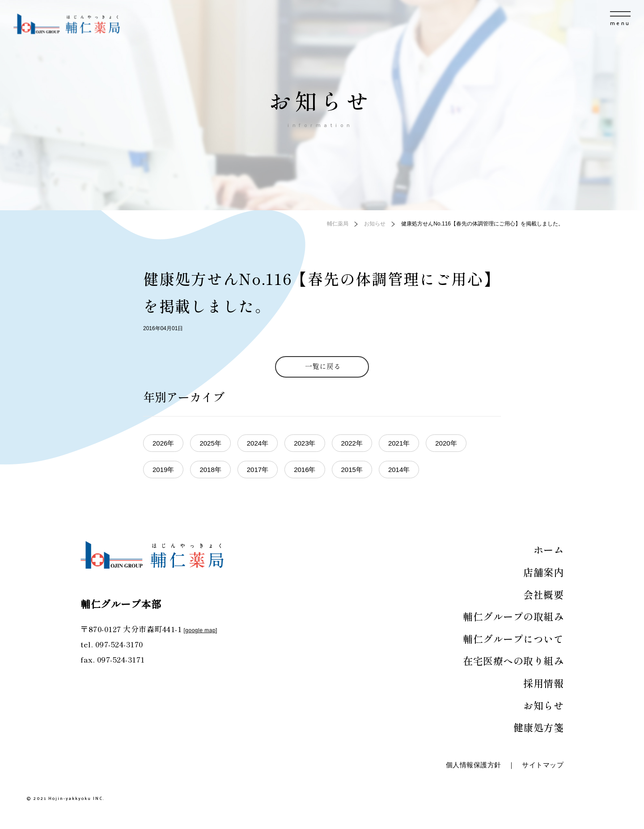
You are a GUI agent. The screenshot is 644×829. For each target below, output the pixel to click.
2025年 (210, 443)
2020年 (446, 443)
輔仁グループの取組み (513, 616)
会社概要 (543, 594)
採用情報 (543, 683)
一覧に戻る (323, 366)
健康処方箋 (539, 727)
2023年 (305, 443)
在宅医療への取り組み (513, 660)
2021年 (399, 443)
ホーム (549, 549)
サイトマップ (543, 765)
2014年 (399, 470)
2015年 (352, 470)
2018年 (210, 470)
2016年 (305, 470)
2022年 (352, 443)
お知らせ (543, 705)
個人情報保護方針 (474, 765)
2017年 (258, 470)
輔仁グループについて (513, 638)
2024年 (258, 443)
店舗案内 (543, 572)
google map (200, 630)
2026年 (163, 443)
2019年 (163, 470)
